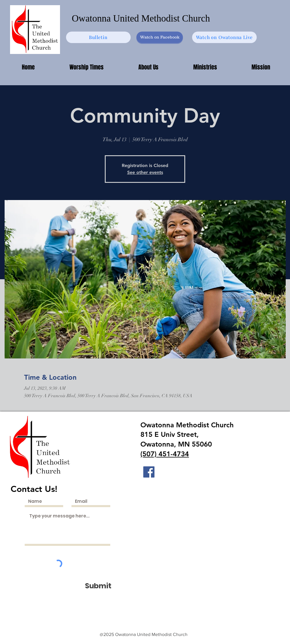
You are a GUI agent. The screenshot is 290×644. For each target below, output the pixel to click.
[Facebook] (149, 472)
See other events (145, 172)
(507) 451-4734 (165, 454)
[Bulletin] (98, 37)
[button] (205, 67)
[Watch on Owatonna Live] (224, 37)
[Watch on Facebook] (160, 37)
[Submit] (98, 586)
